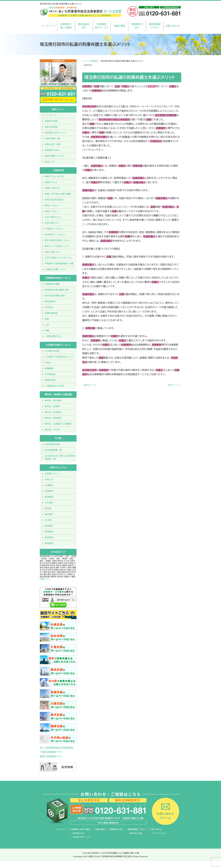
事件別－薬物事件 (53, 418)
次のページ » (174, 385)
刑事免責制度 (51, 313)
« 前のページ (89, 385)
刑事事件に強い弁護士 (66, 26)
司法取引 (49, 307)
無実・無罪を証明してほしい (58, 240)
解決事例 (49, 537)
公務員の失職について (55, 269)
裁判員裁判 (50, 301)
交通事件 (49, 485)
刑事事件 (94, 61)
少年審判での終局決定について (60, 357)
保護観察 (49, 368)
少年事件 (49, 503)
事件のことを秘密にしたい (57, 246)
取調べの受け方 (52, 188)
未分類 (48, 520)
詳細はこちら (45, 579)
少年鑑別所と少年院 (54, 386)
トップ (85, 61)
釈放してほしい (52, 205)
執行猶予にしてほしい (55, 235)
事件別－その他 (52, 430)
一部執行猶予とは (53, 336)
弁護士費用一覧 (52, 139)
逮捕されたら (51, 182)
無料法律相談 (51, 127)
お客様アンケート (53, 474)
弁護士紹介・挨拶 (53, 144)
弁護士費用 (119, 26)
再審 (47, 331)
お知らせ (49, 479)
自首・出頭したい (53, 252)
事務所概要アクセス (155, 26)
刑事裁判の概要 (52, 284)
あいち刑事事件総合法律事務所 (57, 748)
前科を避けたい (52, 223)
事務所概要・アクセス (55, 156)
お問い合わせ (172, 26)
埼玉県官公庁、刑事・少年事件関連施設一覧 (60, 457)
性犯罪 (48, 508)
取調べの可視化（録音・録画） (58, 194)
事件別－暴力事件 (53, 401)
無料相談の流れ (84, 26)
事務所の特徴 (51, 121)
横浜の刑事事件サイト (51, 757)
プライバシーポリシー (160, 833)
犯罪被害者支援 (52, 444)
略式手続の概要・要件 (55, 296)
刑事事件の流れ (137, 26)
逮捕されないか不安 (54, 176)
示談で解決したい (53, 217)
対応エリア (50, 162)
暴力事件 (49, 514)
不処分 (48, 363)
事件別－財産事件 (53, 412)
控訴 (47, 319)
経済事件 (49, 526)
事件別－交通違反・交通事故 (58, 424)
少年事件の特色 (52, 351)
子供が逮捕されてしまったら (58, 258)
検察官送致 (50, 380)
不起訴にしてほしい (54, 229)
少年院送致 (50, 374)
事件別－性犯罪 (52, 406)
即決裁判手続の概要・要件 (57, 290)
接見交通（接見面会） (54, 200)
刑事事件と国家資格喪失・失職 (59, 264)
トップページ (49, 26)
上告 (47, 325)
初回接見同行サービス (102, 26)
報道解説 (49, 497)
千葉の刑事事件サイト (51, 752)
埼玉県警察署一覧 (53, 450)
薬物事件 (49, 532)
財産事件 (49, 543)
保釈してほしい (52, 211)
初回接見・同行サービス (56, 133)
